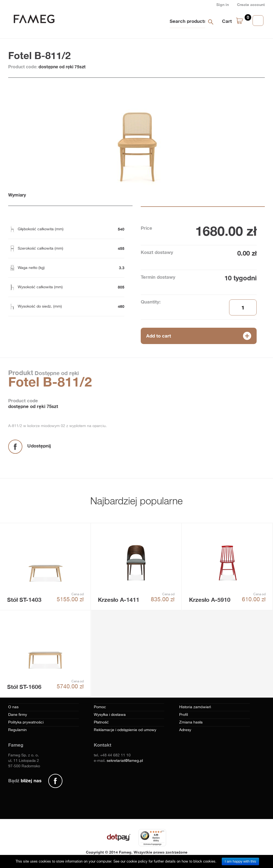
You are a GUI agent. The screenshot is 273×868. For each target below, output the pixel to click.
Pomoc (100, 707)
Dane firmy (18, 715)
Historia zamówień (195, 707)
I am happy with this (240, 861)
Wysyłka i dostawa (110, 715)
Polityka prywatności (26, 722)
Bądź (25, 780)
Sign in (223, 4)
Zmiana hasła (191, 722)
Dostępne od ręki (56, 373)
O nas (13, 707)
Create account (251, 4)
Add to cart (159, 336)
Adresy (185, 730)
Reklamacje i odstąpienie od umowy (125, 730)
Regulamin (17, 730)
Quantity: (151, 302)
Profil (184, 715)
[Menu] (163, 832)
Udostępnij (39, 446)
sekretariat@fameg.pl (125, 761)
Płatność (101, 722)
